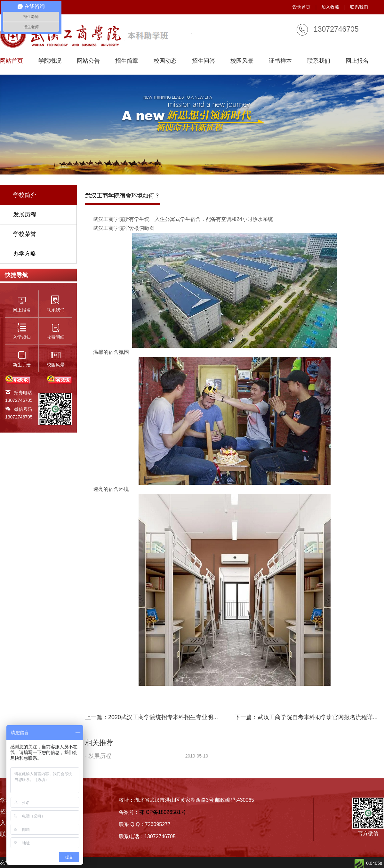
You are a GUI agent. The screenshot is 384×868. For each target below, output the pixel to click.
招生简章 (127, 61)
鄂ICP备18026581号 (163, 812)
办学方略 (25, 254)
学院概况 (50, 61)
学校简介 (25, 195)
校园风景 (242, 61)
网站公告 (88, 61)
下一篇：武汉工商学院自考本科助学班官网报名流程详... (306, 717)
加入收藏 (330, 7)
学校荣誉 (25, 234)
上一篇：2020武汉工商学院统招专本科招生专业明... (152, 717)
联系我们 (359, 7)
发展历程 (25, 215)
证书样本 (280, 61)
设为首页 (301, 7)
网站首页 (12, 61)
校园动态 (165, 61)
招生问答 (204, 61)
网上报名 (357, 61)
